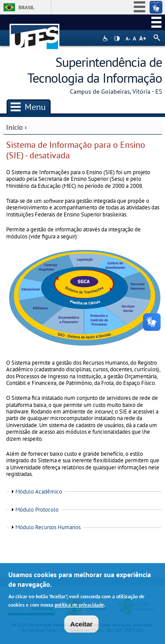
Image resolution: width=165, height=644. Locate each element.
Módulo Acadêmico (39, 492)
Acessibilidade (106, 38)
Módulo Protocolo (37, 510)
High (117, 39)
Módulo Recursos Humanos (48, 527)
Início (15, 127)
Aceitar (82, 626)
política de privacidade (79, 606)
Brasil (26, 7)
